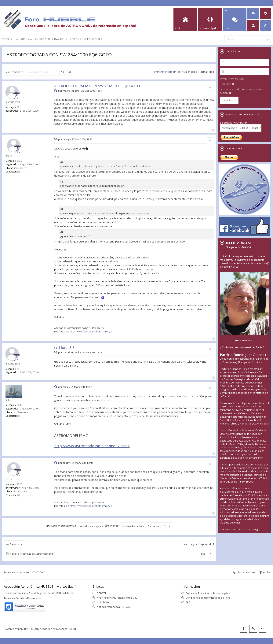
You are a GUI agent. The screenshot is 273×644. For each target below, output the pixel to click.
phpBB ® (23, 629)
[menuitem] (253, 13)
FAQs (189, 602)
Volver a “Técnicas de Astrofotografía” (32, 554)
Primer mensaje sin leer (168, 72)
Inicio (9, 39)
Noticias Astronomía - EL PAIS (113, 607)
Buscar (63, 72)
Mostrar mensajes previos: (75, 526)
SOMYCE (102, 593)
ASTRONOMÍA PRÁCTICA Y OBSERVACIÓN (40, 39)
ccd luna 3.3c (65, 348)
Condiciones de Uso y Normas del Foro (208, 598)
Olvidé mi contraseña (232, 79)
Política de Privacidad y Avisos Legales (208, 593)
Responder (16, 72)
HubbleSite (103, 602)
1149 (19, 405)
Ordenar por (125, 526)
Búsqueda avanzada (70, 72)
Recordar (227, 84)
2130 (19, 161)
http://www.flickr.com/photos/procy (90, 331)
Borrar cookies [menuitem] (246, 572)
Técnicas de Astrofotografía (85, 39)
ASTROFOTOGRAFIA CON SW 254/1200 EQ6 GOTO (59, 55)
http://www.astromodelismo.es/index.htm (91, 446)
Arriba (267, 572)
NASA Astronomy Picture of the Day (117, 598)
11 (18, 107)
